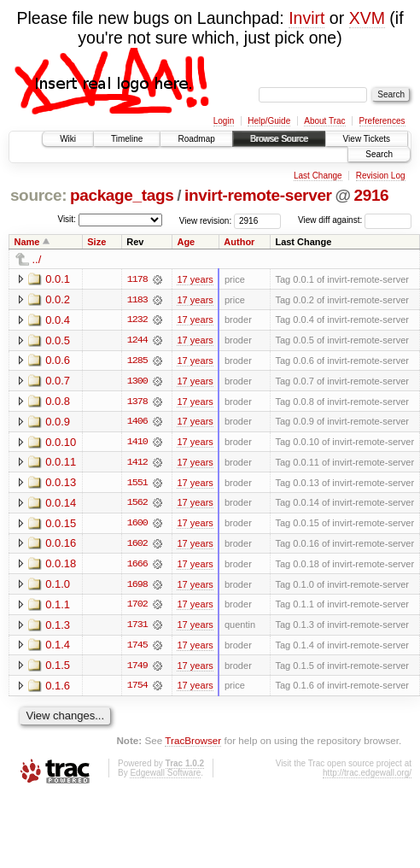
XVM (367, 18)
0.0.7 (58, 381)
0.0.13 (61, 484)
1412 (137, 464)
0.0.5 (58, 340)
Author (239, 242)
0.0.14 (61, 504)
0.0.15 (61, 525)
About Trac (324, 121)
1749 (137, 669)
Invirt (306, 18)
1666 (137, 566)
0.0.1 (58, 279)
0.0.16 (61, 545)
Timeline (127, 139)
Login (224, 121)
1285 (137, 361)
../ (37, 259)
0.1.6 (58, 689)
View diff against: (355, 220)
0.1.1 (58, 607)
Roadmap (196, 139)
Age (186, 242)
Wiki (68, 139)
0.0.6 (58, 361)
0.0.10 (61, 443)
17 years (195, 279)
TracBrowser (193, 745)
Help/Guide (269, 121)
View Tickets (367, 139)
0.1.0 (58, 586)
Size (96, 242)
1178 (137, 279)
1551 (137, 484)
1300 (137, 382)
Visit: (67, 219)
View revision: (206, 220)
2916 (371, 195)
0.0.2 (58, 299)
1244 (137, 341)
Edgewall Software (165, 776)
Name (27, 242)
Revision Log (381, 176)
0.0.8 (58, 402)
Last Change (318, 176)
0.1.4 (58, 648)
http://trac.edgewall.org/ (367, 776)
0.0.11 (61, 463)
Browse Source (279, 139)
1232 (137, 320)
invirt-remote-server (258, 195)
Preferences (382, 121)
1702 (137, 607)
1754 (137, 689)
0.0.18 (61, 566)
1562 (137, 505)
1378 (137, 402)
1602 (137, 546)
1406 (137, 423)
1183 (137, 300)
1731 (137, 628)
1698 (137, 587)
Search (379, 154)
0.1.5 (58, 669)
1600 (137, 525)
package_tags (122, 195)
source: (38, 195)
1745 (137, 648)
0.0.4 (58, 320)
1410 (137, 443)
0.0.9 (58, 422)
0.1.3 (58, 628)
